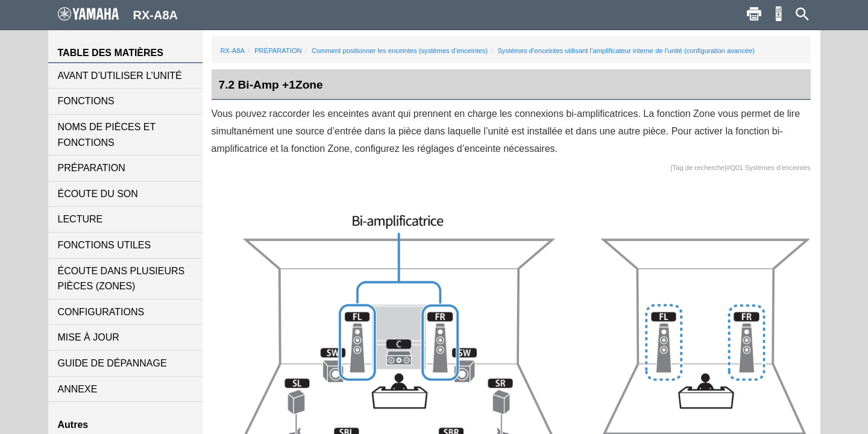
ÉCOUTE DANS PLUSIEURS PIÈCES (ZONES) (121, 279)
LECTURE (80, 219)
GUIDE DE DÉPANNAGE (112, 363)
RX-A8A (233, 51)
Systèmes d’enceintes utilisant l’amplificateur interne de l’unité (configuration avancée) (626, 51)
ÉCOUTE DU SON (98, 194)
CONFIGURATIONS (101, 312)
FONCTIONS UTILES (105, 245)
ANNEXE (78, 389)
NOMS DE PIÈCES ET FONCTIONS (107, 135)
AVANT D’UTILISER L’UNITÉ (120, 76)
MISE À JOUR (89, 337)
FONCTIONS (86, 101)
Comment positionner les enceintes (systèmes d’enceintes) (400, 51)
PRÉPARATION (92, 168)
